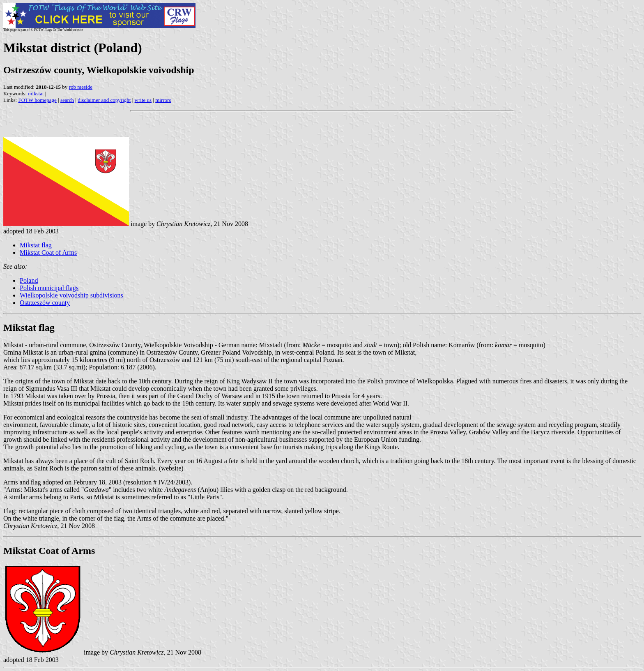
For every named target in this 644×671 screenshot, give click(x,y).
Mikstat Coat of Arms (48, 252)
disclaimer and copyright (104, 100)
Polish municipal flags (49, 288)
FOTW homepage (37, 100)
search (67, 100)
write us (143, 100)
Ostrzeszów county (45, 303)
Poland (29, 280)
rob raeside (81, 87)
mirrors (163, 100)
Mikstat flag (36, 245)
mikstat (36, 93)
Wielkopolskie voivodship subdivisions (71, 295)
